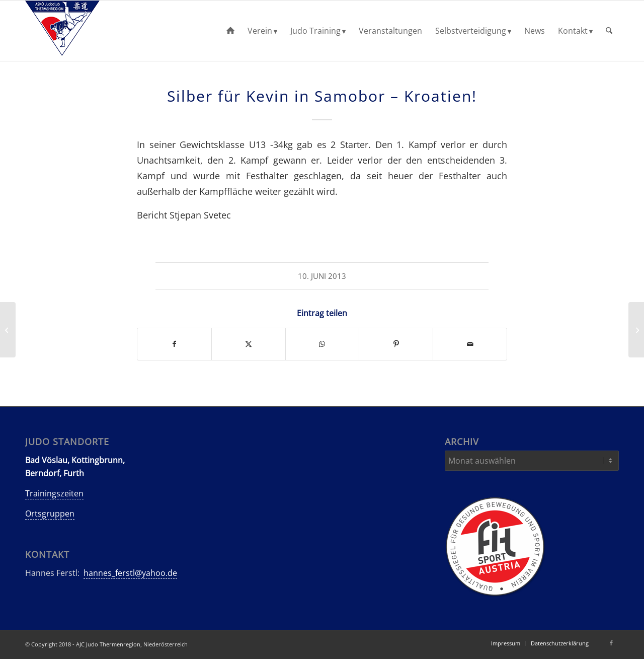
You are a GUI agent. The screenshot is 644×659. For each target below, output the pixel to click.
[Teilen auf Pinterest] (396, 344)
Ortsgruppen (50, 514)
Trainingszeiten (54, 493)
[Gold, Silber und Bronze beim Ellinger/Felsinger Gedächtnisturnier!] (636, 330)
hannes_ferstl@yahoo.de (130, 573)
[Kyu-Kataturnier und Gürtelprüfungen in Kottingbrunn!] (8, 330)
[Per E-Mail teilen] (470, 344)
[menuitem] (230, 31)
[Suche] (609, 31)
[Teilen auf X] (249, 344)
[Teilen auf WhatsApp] (323, 344)
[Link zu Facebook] (611, 643)
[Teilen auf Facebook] (174, 344)
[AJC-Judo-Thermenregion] (62, 31)
